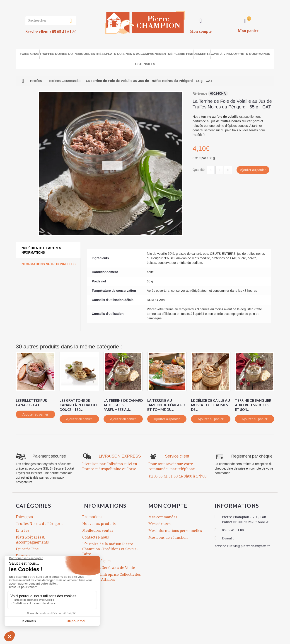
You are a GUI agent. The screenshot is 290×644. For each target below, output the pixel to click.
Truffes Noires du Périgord (39, 524)
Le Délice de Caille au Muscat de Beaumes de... (210, 405)
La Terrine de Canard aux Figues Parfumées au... (123, 405)
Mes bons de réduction (168, 537)
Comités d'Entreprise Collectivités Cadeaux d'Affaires (111, 577)
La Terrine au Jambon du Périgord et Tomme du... (166, 405)
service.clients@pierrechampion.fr (242, 546)
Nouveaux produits (99, 524)
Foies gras (24, 517)
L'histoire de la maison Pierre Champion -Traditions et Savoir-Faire (110, 549)
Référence (200, 93)
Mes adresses (160, 524)
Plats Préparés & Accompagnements (32, 540)
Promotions (92, 517)
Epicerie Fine (27, 549)
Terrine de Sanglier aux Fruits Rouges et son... (253, 405)
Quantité (199, 170)
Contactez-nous (95, 537)
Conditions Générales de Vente (109, 568)
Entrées (23, 530)
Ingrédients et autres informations (41, 250)
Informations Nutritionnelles (48, 264)
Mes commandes (163, 517)
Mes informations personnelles (175, 530)
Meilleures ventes (98, 530)
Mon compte (168, 506)
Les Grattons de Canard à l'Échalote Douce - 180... (79, 405)
